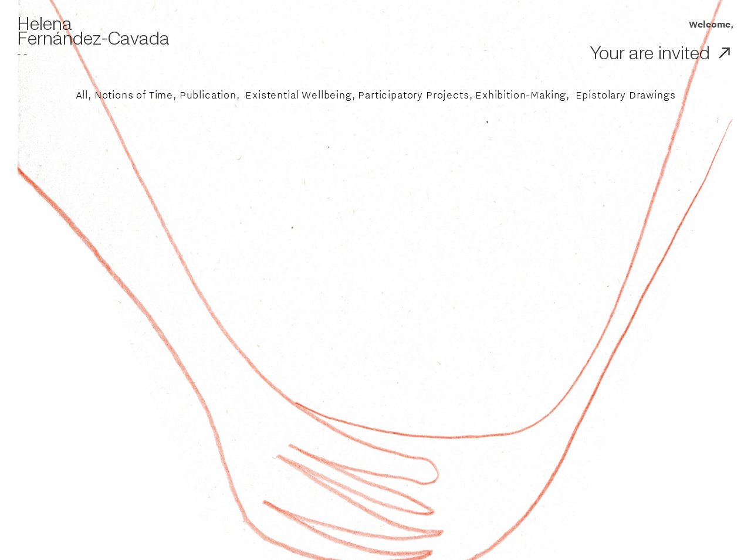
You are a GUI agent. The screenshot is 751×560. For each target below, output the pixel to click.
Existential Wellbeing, (300, 95)
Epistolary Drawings (626, 95)
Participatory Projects (413, 95)
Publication (208, 95)
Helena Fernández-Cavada (93, 31)
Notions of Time (134, 95)
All (82, 95)
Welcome (699, 24)
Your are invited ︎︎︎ (662, 53)
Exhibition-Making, (522, 95)
